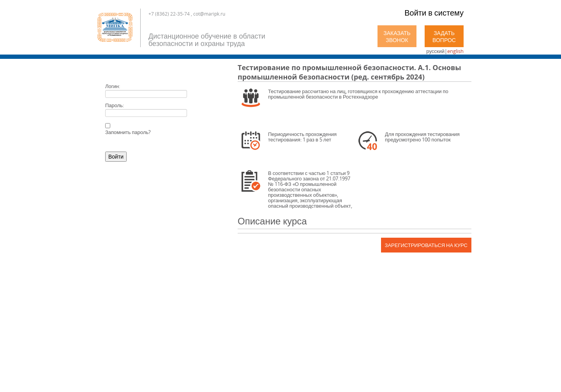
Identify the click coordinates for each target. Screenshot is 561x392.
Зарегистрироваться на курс (426, 245)
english (455, 51)
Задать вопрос (444, 36)
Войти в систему (434, 13)
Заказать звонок (397, 36)
